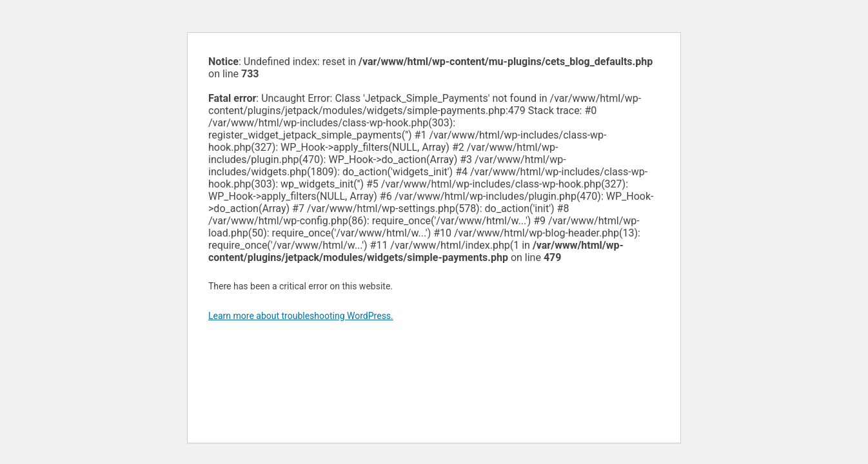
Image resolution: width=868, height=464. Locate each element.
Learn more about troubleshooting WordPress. (301, 316)
